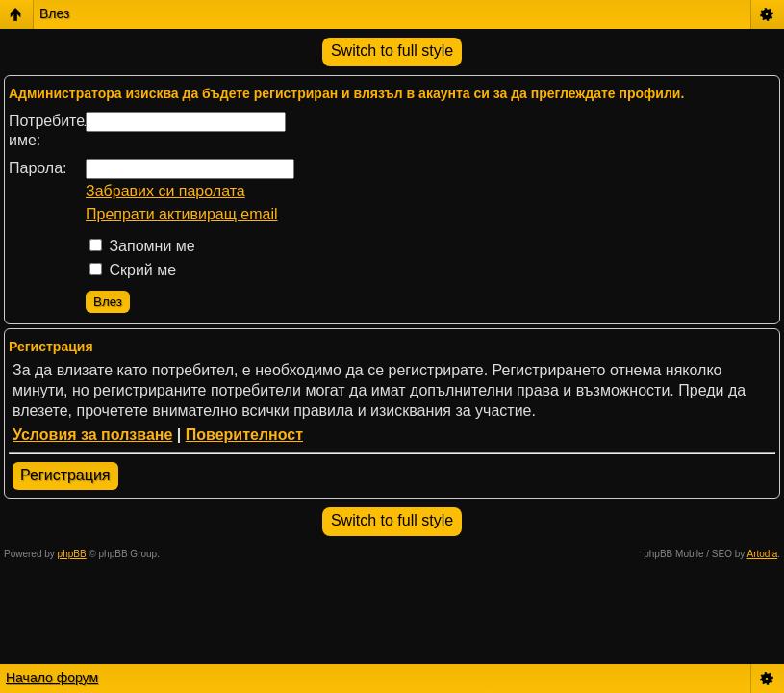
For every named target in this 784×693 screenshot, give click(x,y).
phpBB (72, 554)
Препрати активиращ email (182, 214)
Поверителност (244, 435)
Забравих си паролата (165, 191)
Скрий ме (133, 270)
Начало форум (52, 678)
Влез (54, 13)
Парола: (38, 168)
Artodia (763, 554)
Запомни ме (142, 246)
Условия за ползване (92, 435)
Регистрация (65, 475)
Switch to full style (392, 51)
